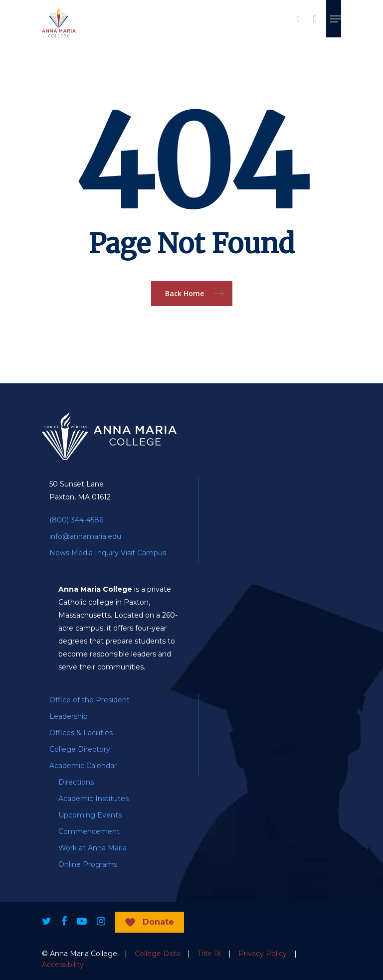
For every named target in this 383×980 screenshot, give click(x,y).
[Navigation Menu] (336, 19)
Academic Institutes (94, 799)
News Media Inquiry (84, 553)
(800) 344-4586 (76, 520)
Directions (76, 782)
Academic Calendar (83, 766)
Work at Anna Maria (93, 848)
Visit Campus (143, 553)
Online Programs (88, 864)
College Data (157, 954)
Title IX (209, 954)
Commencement (89, 831)
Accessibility (63, 965)
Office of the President (90, 700)
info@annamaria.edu (85, 536)
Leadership (69, 716)
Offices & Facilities (81, 733)
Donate (158, 922)
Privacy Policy (263, 954)
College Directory (80, 749)
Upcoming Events (90, 815)
